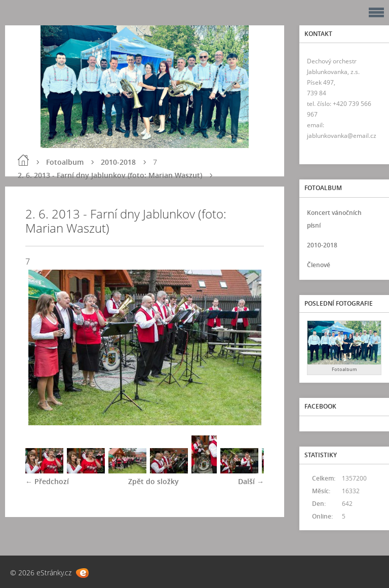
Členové (319, 265)
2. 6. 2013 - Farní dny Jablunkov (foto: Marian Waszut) (110, 175)
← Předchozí (47, 481)
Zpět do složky (153, 481)
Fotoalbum (65, 162)
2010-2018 (118, 162)
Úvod (23, 160)
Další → (251, 481)
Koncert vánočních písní (334, 219)
